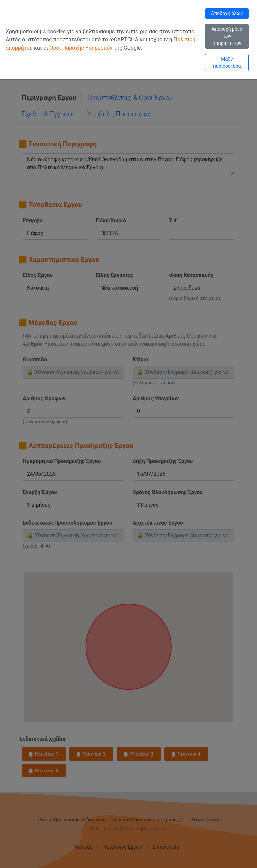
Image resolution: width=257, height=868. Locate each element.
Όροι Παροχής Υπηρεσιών (81, 48)
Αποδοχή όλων (227, 13)
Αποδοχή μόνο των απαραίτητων (227, 36)
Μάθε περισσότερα (227, 62)
